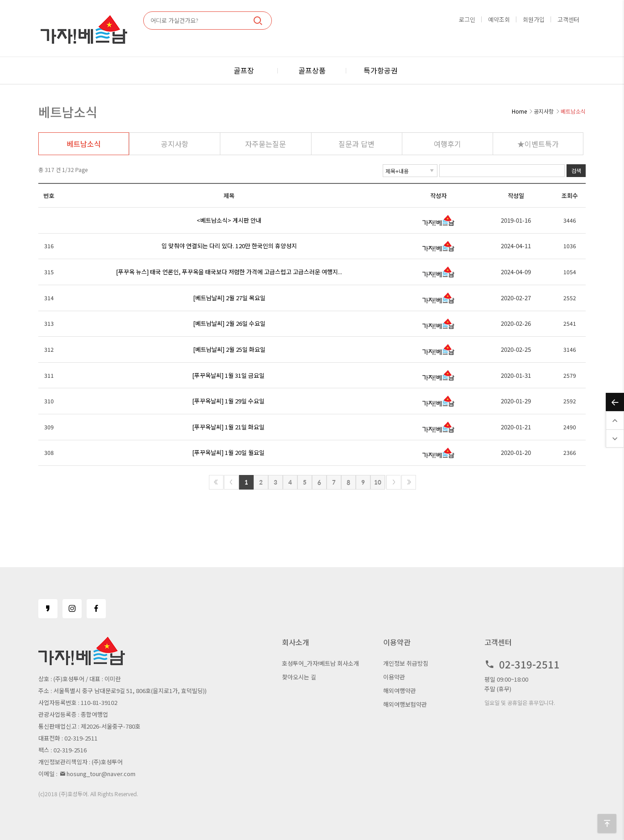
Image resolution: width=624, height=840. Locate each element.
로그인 (467, 19)
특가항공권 (381, 70)
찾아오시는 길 (299, 677)
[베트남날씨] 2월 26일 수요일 (229, 323)
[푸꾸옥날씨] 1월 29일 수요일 (228, 401)
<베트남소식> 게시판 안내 (229, 220)
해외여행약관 (400, 691)
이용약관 (394, 677)
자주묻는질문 (265, 144)
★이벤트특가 (538, 144)
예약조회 (499, 19)
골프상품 (312, 70)
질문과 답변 (356, 144)
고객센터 (568, 19)
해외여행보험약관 (405, 704)
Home (519, 111)
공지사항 (175, 144)
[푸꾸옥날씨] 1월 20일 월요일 (228, 452)
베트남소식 (84, 144)
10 (378, 482)
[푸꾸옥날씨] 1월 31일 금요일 (228, 375)
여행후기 (447, 144)
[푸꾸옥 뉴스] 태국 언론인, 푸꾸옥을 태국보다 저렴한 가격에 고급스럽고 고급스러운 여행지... (229, 272)
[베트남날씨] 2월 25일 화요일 (229, 349)
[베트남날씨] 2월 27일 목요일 (229, 298)
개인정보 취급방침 (406, 663)
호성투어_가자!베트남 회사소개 (320, 663)
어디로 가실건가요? (174, 20)
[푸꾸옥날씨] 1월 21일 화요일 (228, 427)
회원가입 (534, 19)
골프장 (244, 70)
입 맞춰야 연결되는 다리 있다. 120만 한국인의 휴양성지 (229, 246)
